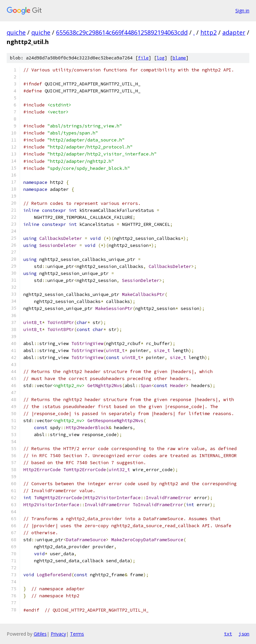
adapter (234, 32)
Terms (77, 634)
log (161, 58)
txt (228, 634)
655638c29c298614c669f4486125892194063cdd (122, 32)
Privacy (58, 634)
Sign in (242, 11)
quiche (16, 32)
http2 (208, 32)
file (143, 58)
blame (179, 58)
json (244, 634)
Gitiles (40, 634)
